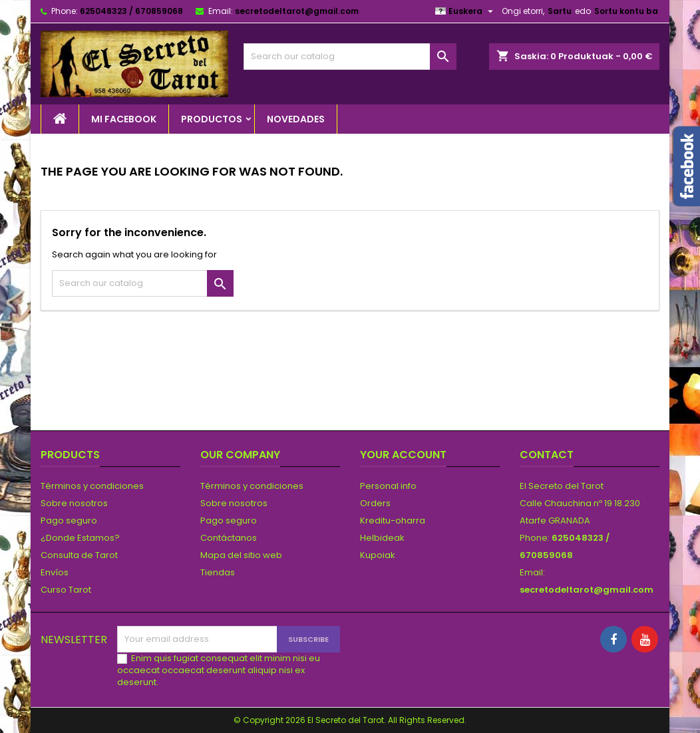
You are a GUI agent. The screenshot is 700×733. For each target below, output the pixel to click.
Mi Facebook (124, 119)
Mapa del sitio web (241, 555)
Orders (375, 503)
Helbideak (382, 538)
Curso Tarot (66, 590)
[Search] (350, 57)
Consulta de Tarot (79, 555)
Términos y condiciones (92, 486)
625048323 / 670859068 (131, 11)
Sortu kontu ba (626, 11)
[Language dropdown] (466, 11)
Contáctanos (229, 538)
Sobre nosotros (74, 503)
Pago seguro (69, 520)
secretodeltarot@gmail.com (297, 11)
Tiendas (218, 572)
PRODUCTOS (212, 119)
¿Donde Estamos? (80, 538)
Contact (547, 455)
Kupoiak (378, 555)
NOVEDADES (296, 119)
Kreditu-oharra (393, 520)
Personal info (388, 486)
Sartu (560, 11)
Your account (403, 455)
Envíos (55, 572)
